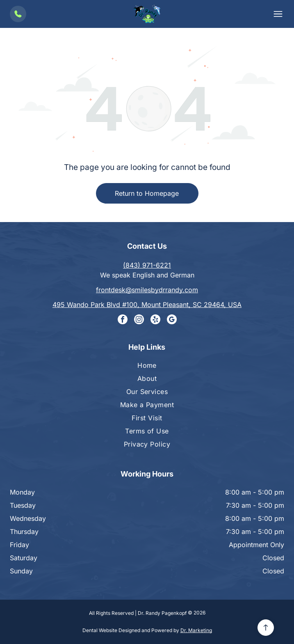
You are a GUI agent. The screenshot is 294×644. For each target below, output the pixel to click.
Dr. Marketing (196, 630)
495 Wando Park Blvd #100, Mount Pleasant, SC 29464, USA (147, 305)
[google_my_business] (172, 320)
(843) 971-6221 (147, 265)
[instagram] (139, 320)
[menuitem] (147, 368)
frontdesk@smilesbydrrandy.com (147, 290)
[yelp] (155, 320)
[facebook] (123, 320)
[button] (278, 14)
